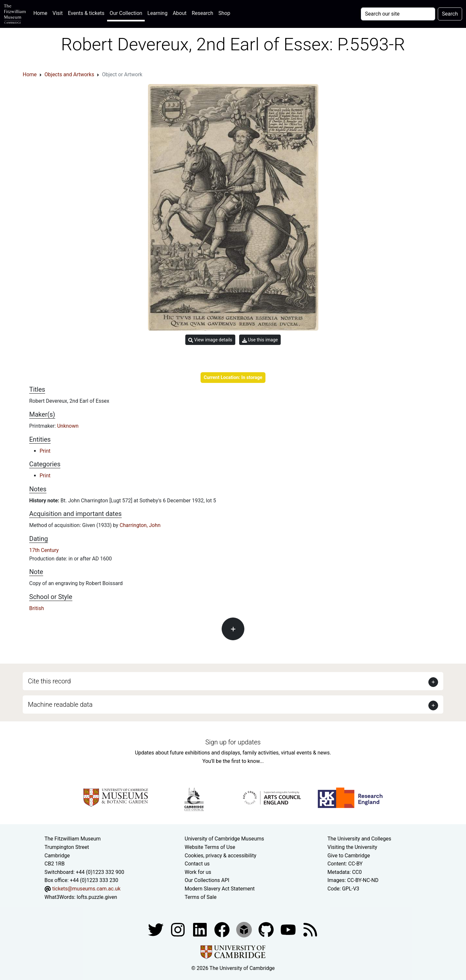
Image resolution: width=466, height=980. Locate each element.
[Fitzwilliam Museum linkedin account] (223, 929)
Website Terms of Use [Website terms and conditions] (210, 847)
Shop (224, 13)
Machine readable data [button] (60, 704)
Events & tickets (86, 13)
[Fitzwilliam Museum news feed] (310, 929)
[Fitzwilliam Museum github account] (267, 929)
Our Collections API (207, 880)
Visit (58, 13)
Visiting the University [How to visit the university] (352, 847)
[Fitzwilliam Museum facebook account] (201, 929)
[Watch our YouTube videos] (289, 929)
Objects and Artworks (69, 74)
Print (45, 451)
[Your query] (398, 14)
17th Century (44, 550)
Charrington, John (140, 525)
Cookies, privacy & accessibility (221, 856)
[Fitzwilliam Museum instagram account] (178, 929)
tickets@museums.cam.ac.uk (86, 889)
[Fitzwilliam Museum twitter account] (156, 929)
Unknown (68, 426)
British (37, 608)
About (180, 13)
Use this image (260, 340)
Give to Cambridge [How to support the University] (349, 856)
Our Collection (126, 13)
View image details (210, 340)
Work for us (198, 872)
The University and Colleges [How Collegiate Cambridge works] (359, 839)
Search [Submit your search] (450, 14)
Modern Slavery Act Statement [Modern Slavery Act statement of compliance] (220, 889)
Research (202, 13)
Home (42, 12)
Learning (157, 13)
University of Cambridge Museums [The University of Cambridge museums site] (224, 839)
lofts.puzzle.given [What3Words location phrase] (97, 897)
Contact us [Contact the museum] (197, 864)
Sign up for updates (233, 742)
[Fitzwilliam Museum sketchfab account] (245, 929)
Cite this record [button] (49, 681)
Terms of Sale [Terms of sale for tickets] (201, 897)
